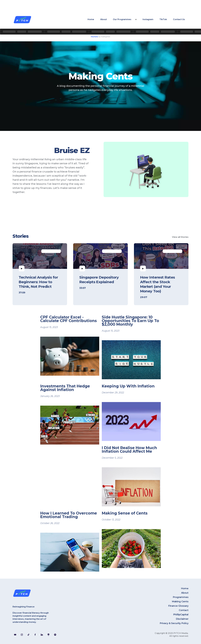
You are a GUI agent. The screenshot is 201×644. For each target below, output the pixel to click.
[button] (125, 19)
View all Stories (180, 237)
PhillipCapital (181, 615)
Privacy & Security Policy (174, 623)
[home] (22, 19)
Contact (184, 610)
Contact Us (179, 19)
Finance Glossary (178, 606)
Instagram (148, 19)
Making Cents (180, 602)
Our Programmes (122, 19)
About (104, 19)
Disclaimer (182, 619)
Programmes (181, 597)
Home (91, 19)
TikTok (163, 19)
